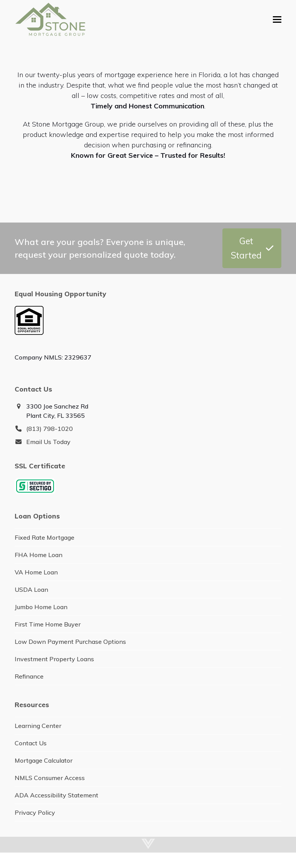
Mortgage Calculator (44, 760)
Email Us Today (48, 442)
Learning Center (38, 726)
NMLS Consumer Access (50, 778)
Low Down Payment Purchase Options (70, 642)
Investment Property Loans (54, 659)
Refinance (29, 676)
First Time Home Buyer (48, 624)
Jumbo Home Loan (41, 607)
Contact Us (31, 743)
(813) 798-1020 (50, 429)
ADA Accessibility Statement (56, 795)
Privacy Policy (35, 812)
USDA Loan (31, 589)
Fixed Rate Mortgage (45, 537)
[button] (277, 19)
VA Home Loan (36, 572)
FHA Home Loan (39, 555)
